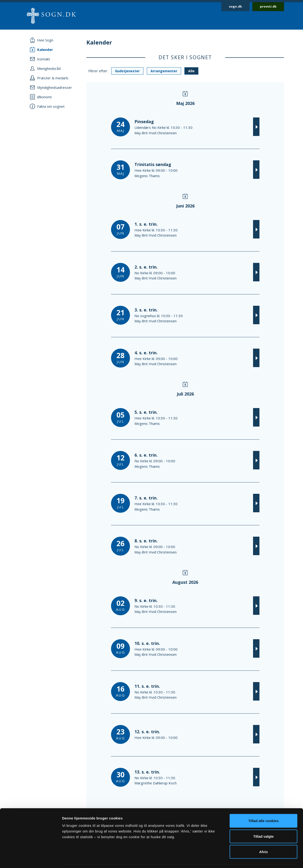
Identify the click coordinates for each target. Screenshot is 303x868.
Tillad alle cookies (263, 806)
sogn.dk (235, 6)
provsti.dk (268, 6)
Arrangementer (164, 71)
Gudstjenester (127, 71)
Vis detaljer (246, 859)
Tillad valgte (263, 821)
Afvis (264, 837)
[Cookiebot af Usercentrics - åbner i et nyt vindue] (31, 859)
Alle (191, 71)
